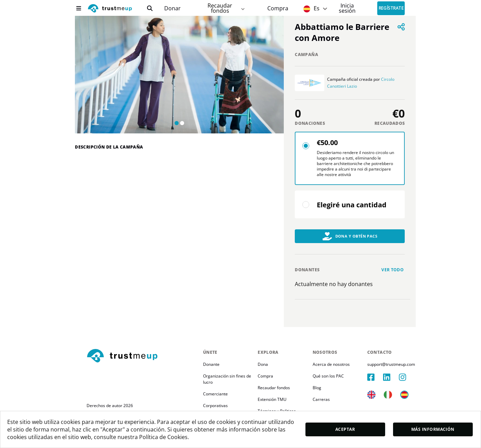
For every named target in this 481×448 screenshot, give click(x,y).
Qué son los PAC (328, 376)
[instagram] (407, 377)
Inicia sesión (347, 8)
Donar (172, 8)
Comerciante (215, 394)
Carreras (321, 399)
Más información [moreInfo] (433, 429)
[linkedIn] (391, 377)
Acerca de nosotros (331, 364)
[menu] (79, 8)
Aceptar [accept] (345, 429)
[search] (150, 8)
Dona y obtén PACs (350, 236)
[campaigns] (172, 8)
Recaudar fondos (274, 388)
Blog (317, 388)
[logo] (110, 9)
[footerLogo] (142, 356)
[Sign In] (347, 8)
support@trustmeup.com (391, 364)
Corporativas (215, 406)
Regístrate (391, 8)
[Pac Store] (278, 8)
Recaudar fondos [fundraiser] (227, 8)
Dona (263, 364)
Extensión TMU (272, 399)
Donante (211, 364)
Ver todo (393, 270)
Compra (278, 8)
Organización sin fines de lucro (228, 379)
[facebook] (375, 377)
